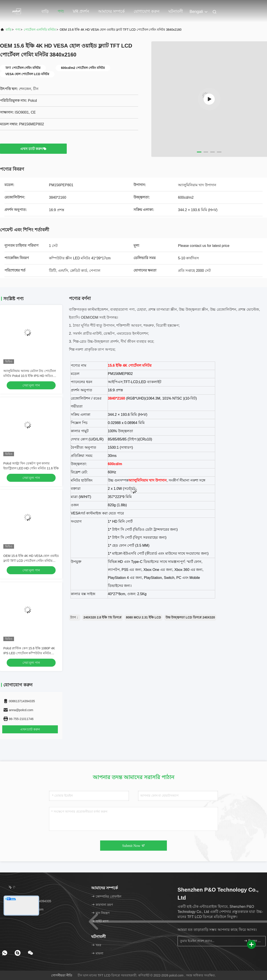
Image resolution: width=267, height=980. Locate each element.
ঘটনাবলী (176, 11)
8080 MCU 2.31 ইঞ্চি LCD (144, 617)
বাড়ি (45, 11)
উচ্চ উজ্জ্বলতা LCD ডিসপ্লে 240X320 (190, 617)
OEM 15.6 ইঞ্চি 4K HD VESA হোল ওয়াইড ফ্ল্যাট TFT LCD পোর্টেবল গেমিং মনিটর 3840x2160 (31, 561)
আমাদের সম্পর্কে (111, 11)
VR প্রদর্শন (81, 11)
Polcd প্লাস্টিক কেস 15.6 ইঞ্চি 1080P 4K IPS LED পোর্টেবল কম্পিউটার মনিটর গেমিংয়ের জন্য (29, 653)
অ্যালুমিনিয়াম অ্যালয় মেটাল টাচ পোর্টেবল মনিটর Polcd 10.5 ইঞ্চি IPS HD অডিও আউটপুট (30, 376)
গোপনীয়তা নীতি (62, 975)
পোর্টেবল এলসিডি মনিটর (40, 30)
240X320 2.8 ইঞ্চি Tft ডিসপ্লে (102, 617)
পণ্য (61, 11)
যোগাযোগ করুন (147, 11)
